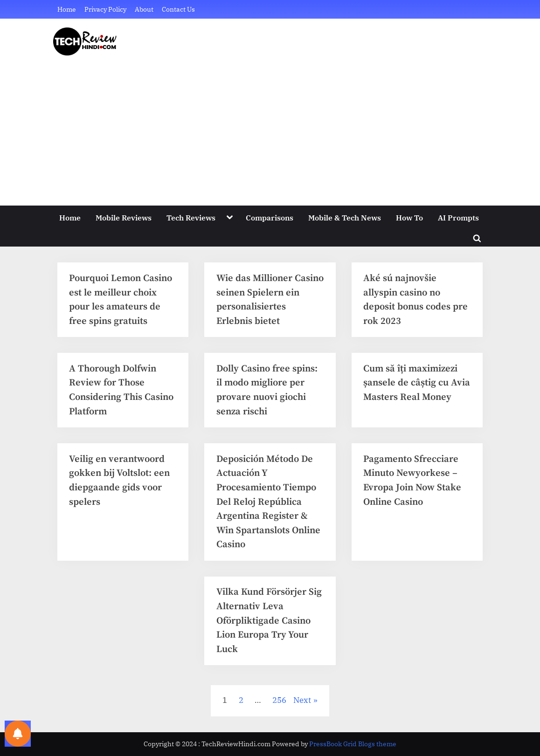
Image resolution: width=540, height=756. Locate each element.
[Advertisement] (270, 125)
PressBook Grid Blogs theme (353, 744)
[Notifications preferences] (18, 734)
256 (279, 700)
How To (409, 217)
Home (67, 9)
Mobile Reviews (124, 217)
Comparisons (270, 217)
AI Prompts (458, 217)
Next (302, 700)
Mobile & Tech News (345, 217)
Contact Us (178, 9)
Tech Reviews (191, 217)
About (144, 9)
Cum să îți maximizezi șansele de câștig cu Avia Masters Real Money (417, 383)
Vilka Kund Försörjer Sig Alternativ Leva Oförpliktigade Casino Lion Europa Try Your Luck (269, 620)
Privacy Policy (105, 9)
